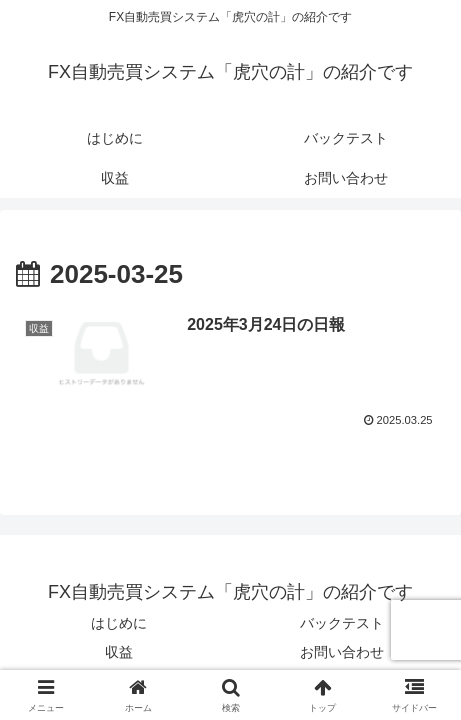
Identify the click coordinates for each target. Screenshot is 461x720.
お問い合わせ (342, 652)
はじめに (119, 623)
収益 (119, 652)
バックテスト (342, 623)
